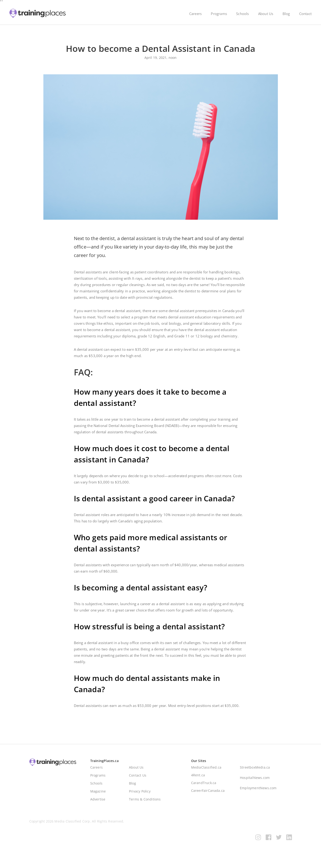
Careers (195, 14)
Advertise (98, 802)
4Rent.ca (198, 777)
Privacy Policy (140, 794)
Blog (286, 14)
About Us (266, 14)
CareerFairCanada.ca (208, 793)
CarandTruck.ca (204, 785)
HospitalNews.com (255, 780)
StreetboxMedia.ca (255, 770)
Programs (219, 14)
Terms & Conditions (145, 802)
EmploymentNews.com (258, 790)
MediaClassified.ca (206, 770)
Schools (242, 14)
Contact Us (138, 778)
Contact (305, 14)
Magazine (98, 794)
